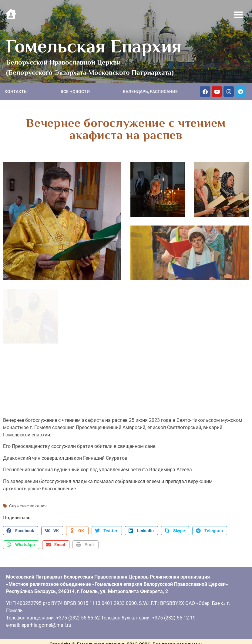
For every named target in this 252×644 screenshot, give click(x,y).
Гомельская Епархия (94, 46)
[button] (239, 15)
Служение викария (28, 504)
